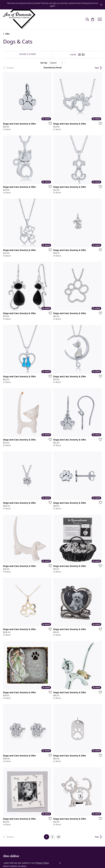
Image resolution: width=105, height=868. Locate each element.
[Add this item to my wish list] (49, 123)
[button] (87, 19)
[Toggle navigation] (100, 19)
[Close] (101, 5)
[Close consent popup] (60, 863)
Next (97, 68)
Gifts (7, 34)
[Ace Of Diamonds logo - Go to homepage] (19, 19)
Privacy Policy (42, 863)
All (59, 837)
